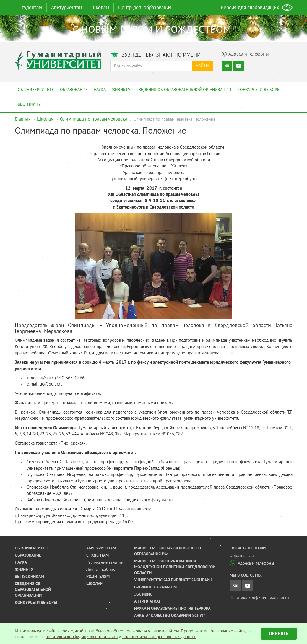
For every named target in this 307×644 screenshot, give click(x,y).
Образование (74, 90)
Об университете (36, 90)
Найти (202, 66)
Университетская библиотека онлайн (173, 580)
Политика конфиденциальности (259, 597)
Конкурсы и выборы (259, 90)
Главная (23, 119)
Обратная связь (244, 555)
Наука (100, 90)
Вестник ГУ (29, 104)
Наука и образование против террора (172, 608)
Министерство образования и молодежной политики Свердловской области (175, 567)
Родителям (98, 576)
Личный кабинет (102, 569)
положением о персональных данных (159, 636)
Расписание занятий (105, 562)
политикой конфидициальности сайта (82, 636)
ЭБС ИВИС (143, 594)
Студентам (31, 7)
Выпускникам (29, 576)
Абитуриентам (67, 7)
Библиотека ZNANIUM (155, 587)
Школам (100, 7)
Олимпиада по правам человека (94, 119)
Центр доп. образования (145, 7)
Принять (279, 634)
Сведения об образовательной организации (184, 90)
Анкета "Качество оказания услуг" (170, 615)
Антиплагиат (147, 601)
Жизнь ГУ (121, 90)
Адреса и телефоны (252, 563)
